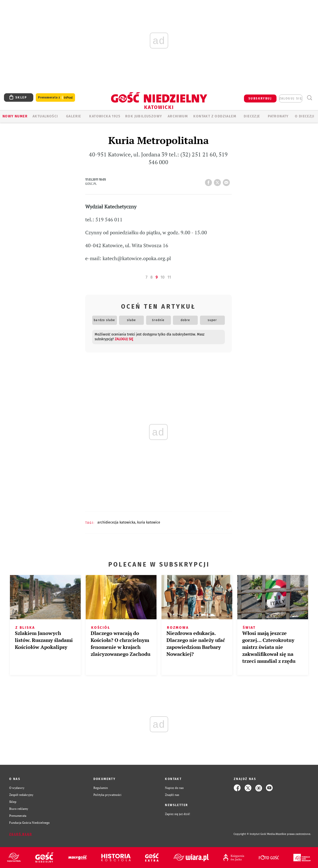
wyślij (227, 181)
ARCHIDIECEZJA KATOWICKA (116, 522)
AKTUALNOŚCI (45, 116)
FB (209, 181)
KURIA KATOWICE (149, 522)
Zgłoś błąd (21, 834)
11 (169, 277)
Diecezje (252, 116)
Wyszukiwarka (309, 98)
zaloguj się (291, 98)
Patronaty (278, 116)
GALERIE (74, 116)
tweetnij (218, 181)
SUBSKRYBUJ (260, 98)
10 (162, 277)
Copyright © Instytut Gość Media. (255, 834)
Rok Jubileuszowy (144, 116)
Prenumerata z (55, 98)
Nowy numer (15, 116)
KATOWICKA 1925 (105, 116)
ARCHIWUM (178, 116)
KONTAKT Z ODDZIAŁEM (215, 116)
